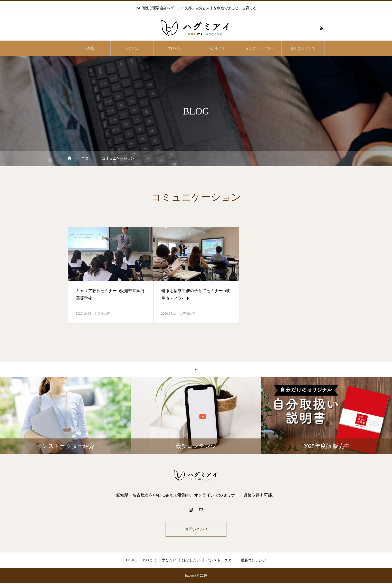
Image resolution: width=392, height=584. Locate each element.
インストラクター (260, 48)
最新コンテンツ (303, 48)
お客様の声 (102, 314)
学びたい (175, 48)
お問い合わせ (196, 529)
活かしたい (217, 48)
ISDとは (132, 48)
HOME (89, 48)
